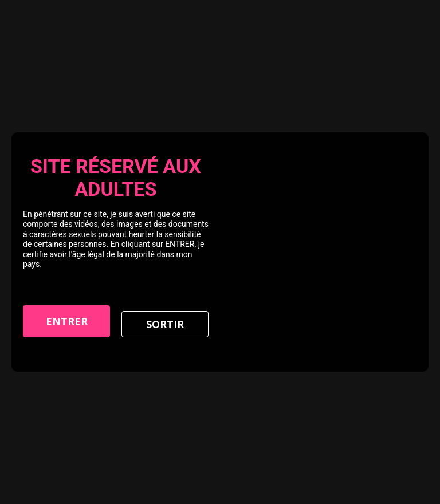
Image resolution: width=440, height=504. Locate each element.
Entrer (67, 321)
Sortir (165, 324)
